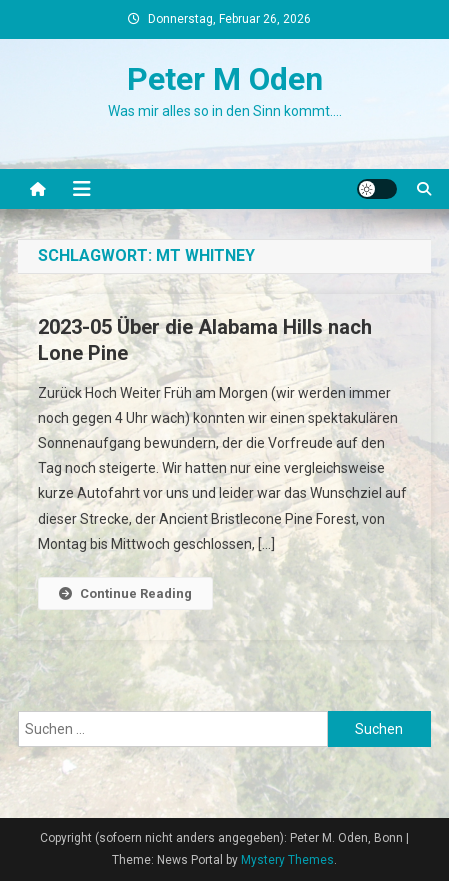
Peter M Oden (225, 79)
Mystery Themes (287, 860)
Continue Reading (125, 593)
